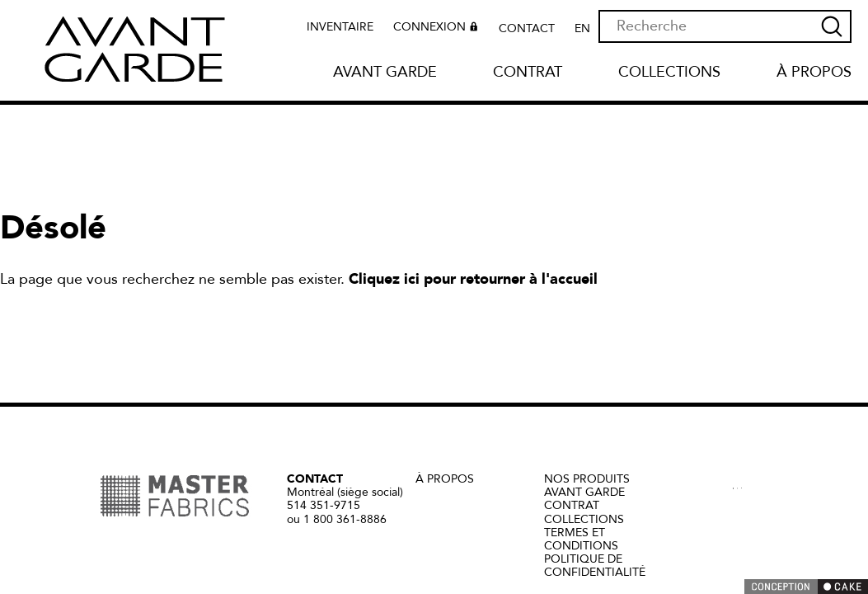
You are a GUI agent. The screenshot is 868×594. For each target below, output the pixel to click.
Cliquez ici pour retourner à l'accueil (473, 279)
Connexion (438, 29)
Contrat (528, 73)
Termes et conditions (581, 539)
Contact (527, 29)
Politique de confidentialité (595, 566)
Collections (669, 73)
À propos (814, 73)
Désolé (53, 228)
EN (582, 29)
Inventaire (340, 27)
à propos (445, 479)
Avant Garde (385, 73)
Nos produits (587, 479)
